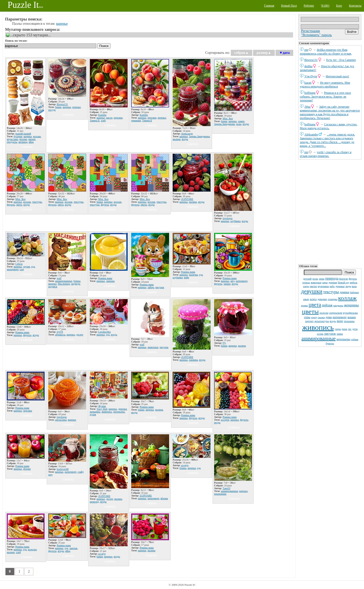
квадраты (338, 305)
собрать (27, 147)
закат (306, 299)
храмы (305, 305)
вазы (354, 286)
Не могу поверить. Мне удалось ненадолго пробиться (325, 85)
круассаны (13, 139)
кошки (352, 317)
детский (307, 279)
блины (77, 281)
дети (355, 329)
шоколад (94, 502)
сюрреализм (336, 313)
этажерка (333, 299)
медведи (76, 284)
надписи (53, 287)
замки (340, 334)
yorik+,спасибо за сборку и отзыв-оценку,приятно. (326, 154)
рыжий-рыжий (23, 134)
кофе (187, 277)
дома (329, 317)
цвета (315, 305)
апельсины (61, 420)
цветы (310, 312)
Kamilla (102, 115)
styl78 (60, 332)
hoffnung (310, 93)
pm (306, 50)
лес (350, 329)
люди (348, 286)
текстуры (331, 292)
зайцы (151, 287)
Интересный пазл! (338, 76)
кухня (93, 414)
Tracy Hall (102, 409)
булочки (18, 136)
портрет (309, 321)
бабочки (355, 292)
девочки (322, 299)
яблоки (27, 469)
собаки (355, 339)
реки (345, 329)
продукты (12, 142)
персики (118, 118)
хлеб (103, 120)
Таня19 (226, 488)
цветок (313, 286)
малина (177, 139)
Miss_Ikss (228, 118)
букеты (330, 343)
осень (320, 334)
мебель (354, 282)
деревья (340, 286)
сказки (321, 317)
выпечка (194, 275)
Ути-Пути (311, 76)
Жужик (102, 406)
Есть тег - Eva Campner (341, 60)
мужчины (323, 286)
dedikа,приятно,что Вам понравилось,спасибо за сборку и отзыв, (326, 52)
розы (315, 279)
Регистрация (310, 31)
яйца (31, 142)
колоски (32, 549)
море (340, 321)
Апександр (187, 134)
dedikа (308, 66)
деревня (333, 282)
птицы (306, 282)
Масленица (64, 284)
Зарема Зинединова (199, 136)
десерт (80, 335)
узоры (338, 329)
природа (332, 278)
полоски (324, 313)
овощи (32, 139)
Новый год (343, 282)
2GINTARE (187, 199)
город (314, 317)
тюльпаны (349, 321)
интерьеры (343, 339)
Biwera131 (311, 60)
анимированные (319, 338)
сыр (22, 269)
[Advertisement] (330, 211)
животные (316, 282)
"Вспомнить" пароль (316, 35)
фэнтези (344, 279)
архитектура (322, 321)
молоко (23, 139)
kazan (308, 83)
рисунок (330, 334)
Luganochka (105, 332)
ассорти (225, 420)
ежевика (194, 360)
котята (313, 299)
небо (332, 286)
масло (109, 118)
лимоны (110, 281)
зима (322, 279)
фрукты (353, 279)
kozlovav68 (63, 469)
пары (325, 282)
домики (345, 292)
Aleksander (311, 134)
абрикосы (60, 335)
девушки (312, 291)
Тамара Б (95, 120)
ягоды (333, 321)
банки (58, 107)
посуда (52, 110)
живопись (318, 327)
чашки (227, 284)
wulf (59, 278)
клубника (236, 221)
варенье (62, 24)
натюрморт (339, 317)
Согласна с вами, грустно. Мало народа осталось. (328, 126)
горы (307, 317)
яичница (23, 142)
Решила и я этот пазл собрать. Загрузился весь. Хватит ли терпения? (325, 97)
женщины (351, 305)
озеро (306, 286)
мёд (233, 281)
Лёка (307, 107)
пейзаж (327, 305)
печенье (76, 107)
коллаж (347, 298)
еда (33, 267)
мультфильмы (350, 313)
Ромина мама (105, 278)
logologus (228, 218)
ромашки (136, 120)
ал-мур (185, 465)
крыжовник (220, 494)
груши (27, 267)
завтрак (74, 548)
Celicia (19, 264)
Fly (224, 343)
